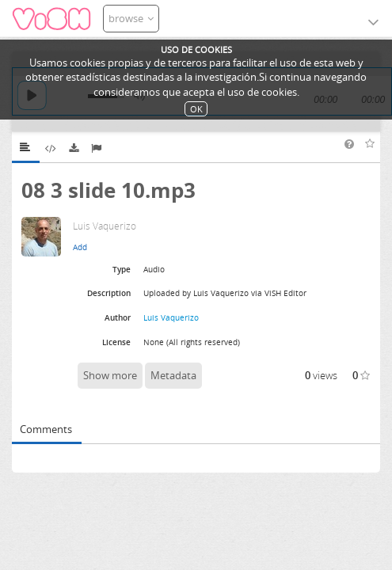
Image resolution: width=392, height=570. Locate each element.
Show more (110, 375)
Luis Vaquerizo (171, 317)
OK (196, 109)
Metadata (173, 375)
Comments (46, 429)
